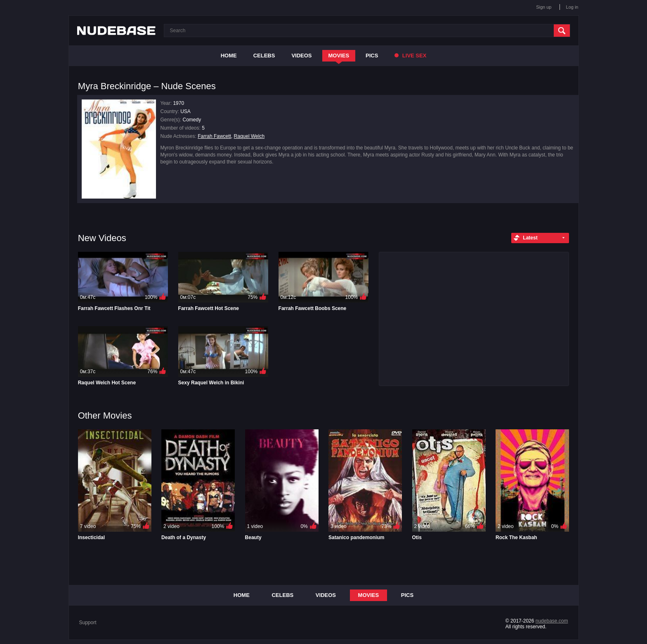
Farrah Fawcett (214, 136)
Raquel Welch (249, 136)
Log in (572, 7)
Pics (372, 56)
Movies (339, 56)
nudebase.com (552, 621)
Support (88, 623)
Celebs (264, 56)
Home (229, 56)
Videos (301, 56)
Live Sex (410, 56)
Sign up (544, 7)
